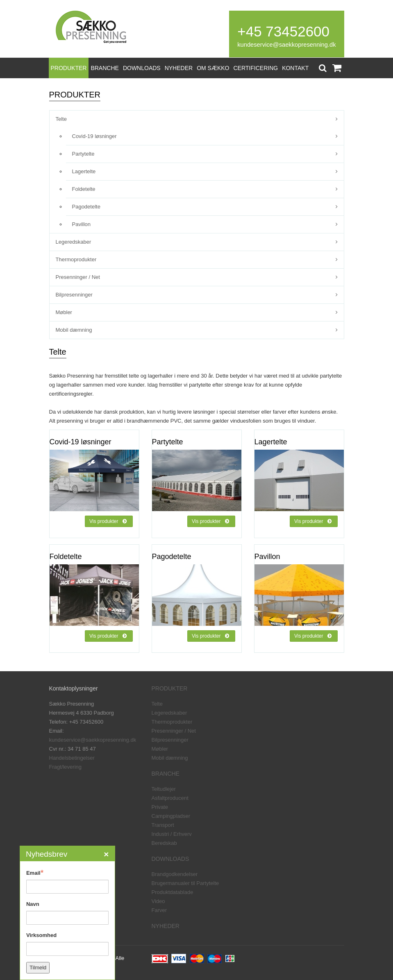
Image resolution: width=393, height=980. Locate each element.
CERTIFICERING (256, 68)
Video (158, 901)
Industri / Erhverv (172, 834)
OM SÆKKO (213, 68)
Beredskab (164, 843)
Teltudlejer (164, 789)
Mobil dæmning (74, 330)
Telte (61, 119)
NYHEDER (179, 68)
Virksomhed (41, 935)
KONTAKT (295, 68)
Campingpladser (171, 816)
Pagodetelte (86, 207)
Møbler (64, 312)
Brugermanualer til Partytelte (185, 883)
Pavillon (82, 224)
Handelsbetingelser (72, 758)
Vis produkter (108, 521)
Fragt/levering (65, 767)
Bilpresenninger (74, 295)
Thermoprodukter (76, 259)
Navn (33, 904)
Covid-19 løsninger (94, 136)
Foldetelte (84, 189)
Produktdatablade (173, 892)
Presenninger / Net (78, 277)
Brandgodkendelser (175, 874)
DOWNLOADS (142, 68)
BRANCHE (104, 68)
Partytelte (83, 154)
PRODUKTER (69, 68)
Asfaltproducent (170, 798)
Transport (163, 825)
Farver (159, 910)
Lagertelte (84, 171)
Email (35, 873)
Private (160, 807)
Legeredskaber (74, 242)
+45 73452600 (283, 31)
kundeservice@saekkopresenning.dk (286, 45)
